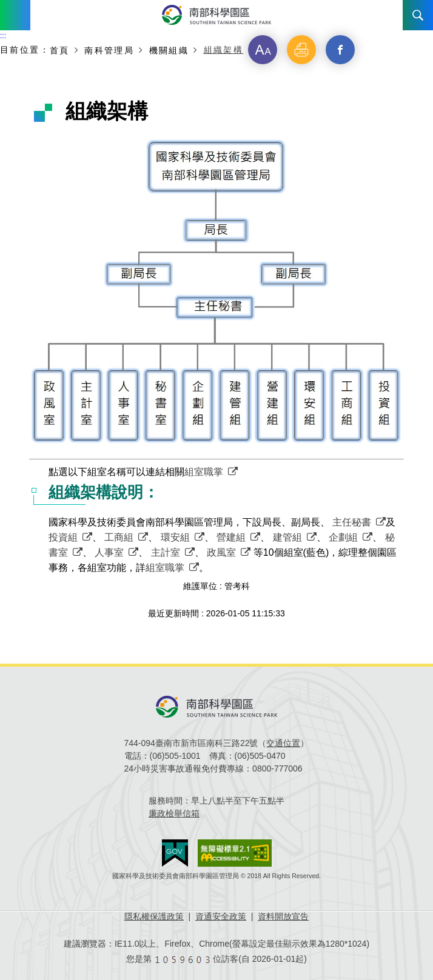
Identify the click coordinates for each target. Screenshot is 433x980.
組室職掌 (204, 472)
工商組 (119, 537)
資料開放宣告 (283, 916)
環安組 (175, 537)
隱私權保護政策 (154, 916)
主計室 (166, 552)
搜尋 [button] (418, 15)
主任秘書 (352, 522)
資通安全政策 (221, 916)
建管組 (287, 537)
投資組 (63, 537)
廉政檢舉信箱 (174, 813)
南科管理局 (109, 50)
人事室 (109, 552)
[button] (263, 50)
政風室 (221, 552)
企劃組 (343, 537)
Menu (15, 15)
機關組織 (169, 50)
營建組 (231, 537)
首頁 (60, 50)
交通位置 (283, 743)
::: (3, 36)
